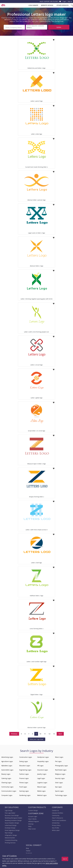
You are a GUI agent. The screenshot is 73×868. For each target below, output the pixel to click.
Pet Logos (58, 761)
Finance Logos (24, 778)
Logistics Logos (42, 782)
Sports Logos (59, 790)
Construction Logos (26, 757)
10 (40, 733)
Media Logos (41, 790)
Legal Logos (41, 778)
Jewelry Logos (42, 773)
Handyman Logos (43, 757)
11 (45, 733)
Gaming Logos (24, 790)
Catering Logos (6, 778)
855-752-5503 (54, 1)
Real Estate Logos (61, 769)
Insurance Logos (43, 769)
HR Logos (40, 765)
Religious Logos (60, 773)
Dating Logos (24, 761)
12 (49, 733)
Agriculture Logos (7, 761)
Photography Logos (61, 765)
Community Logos (7, 786)
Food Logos (23, 786)
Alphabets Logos (7, 765)
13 (54, 733)
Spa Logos (58, 786)
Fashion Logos (24, 773)
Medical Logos (42, 795)
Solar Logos (59, 782)
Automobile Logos (7, 769)
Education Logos (25, 765)
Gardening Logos (25, 795)
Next (60, 733)
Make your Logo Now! (37, 739)
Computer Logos (7, 795)
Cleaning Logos (6, 782)
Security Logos (60, 778)
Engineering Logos (25, 769)
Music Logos (59, 757)
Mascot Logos (42, 786)
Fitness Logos (24, 782)
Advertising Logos (7, 757)
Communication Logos (9, 790)
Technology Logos (61, 795)
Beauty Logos (6, 773)
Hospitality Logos (43, 761)
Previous (14, 733)
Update (59, 27)
